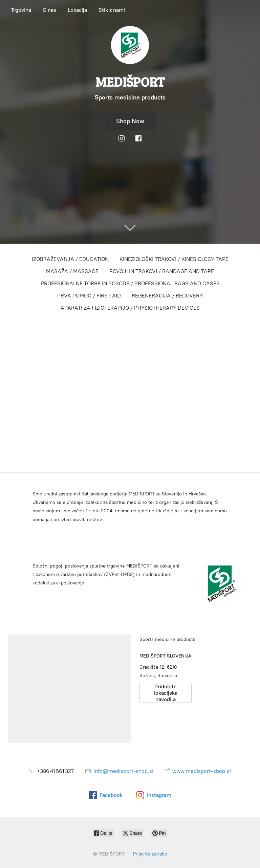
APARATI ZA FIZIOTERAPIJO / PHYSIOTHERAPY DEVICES (130, 308)
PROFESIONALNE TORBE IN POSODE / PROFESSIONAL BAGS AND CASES (130, 283)
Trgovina (21, 10)
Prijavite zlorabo (150, 854)
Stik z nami (112, 10)
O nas (49, 10)
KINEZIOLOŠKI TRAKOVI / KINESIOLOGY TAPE (174, 259)
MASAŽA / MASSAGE (72, 271)
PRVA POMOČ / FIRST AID (89, 296)
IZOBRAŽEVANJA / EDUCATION (70, 259)
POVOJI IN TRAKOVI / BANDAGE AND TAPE (162, 271)
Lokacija (77, 10)
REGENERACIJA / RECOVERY (167, 296)
